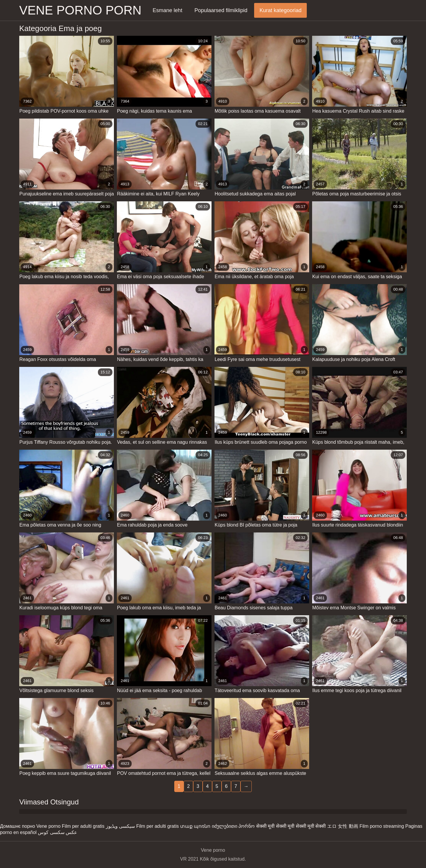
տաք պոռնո (195, 826)
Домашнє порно (17, 826)
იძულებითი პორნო (233, 826)
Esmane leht (167, 10)
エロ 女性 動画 (343, 826)
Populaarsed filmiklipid (221, 10)
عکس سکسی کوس (58, 832)
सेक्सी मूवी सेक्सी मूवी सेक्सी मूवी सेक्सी (291, 826)
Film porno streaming (382, 826)
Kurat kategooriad (280, 10)
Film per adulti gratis (83, 826)
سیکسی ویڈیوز (120, 826)
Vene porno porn (80, 10)
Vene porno (49, 826)
